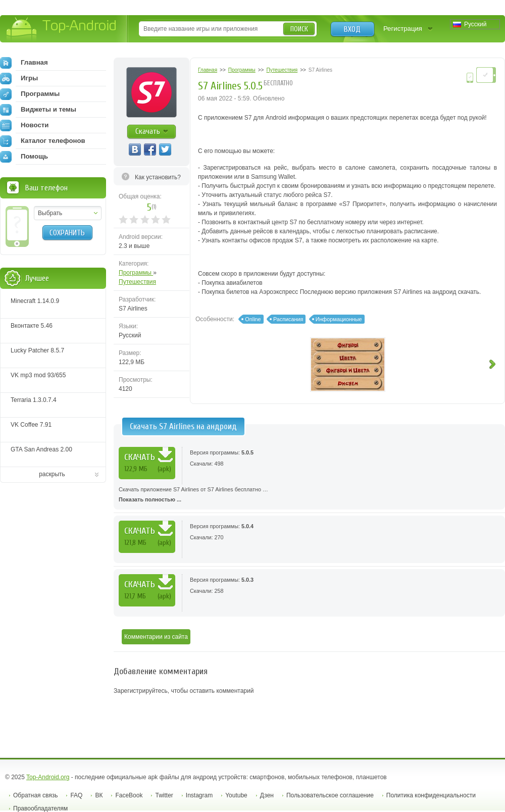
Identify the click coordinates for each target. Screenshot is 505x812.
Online (253, 319)
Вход (352, 29)
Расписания (288, 319)
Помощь (24, 157)
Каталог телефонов (43, 141)
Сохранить (67, 233)
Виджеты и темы (38, 110)
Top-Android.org (48, 777)
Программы (136, 273)
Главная (24, 63)
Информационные (339, 319)
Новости (24, 125)
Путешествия (137, 282)
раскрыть (52, 474)
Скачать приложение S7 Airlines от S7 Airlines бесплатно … (309, 495)
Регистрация (403, 29)
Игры (19, 78)
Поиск (299, 29)
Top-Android (62, 30)
